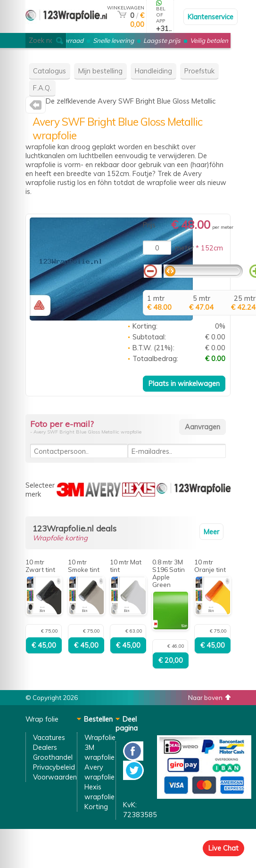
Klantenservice (211, 17)
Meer (211, 532)
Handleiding (153, 71)
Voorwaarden (55, 777)
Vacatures (49, 737)
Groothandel (53, 757)
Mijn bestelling (100, 71)
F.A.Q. (42, 88)
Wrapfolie (100, 737)
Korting (96, 807)
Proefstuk (199, 71)
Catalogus (50, 71)
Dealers (45, 747)
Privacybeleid (54, 767)
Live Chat (223, 848)
